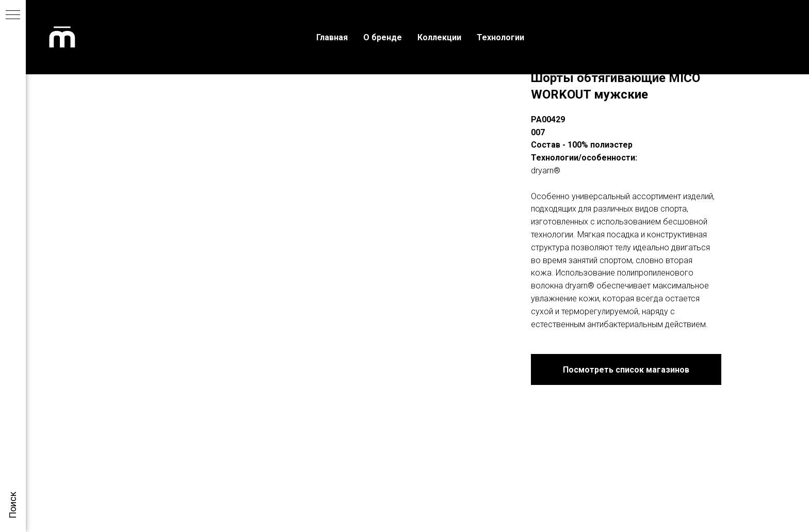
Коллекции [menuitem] (439, 37)
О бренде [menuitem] (383, 37)
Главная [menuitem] (332, 37)
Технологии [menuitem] (500, 37)
